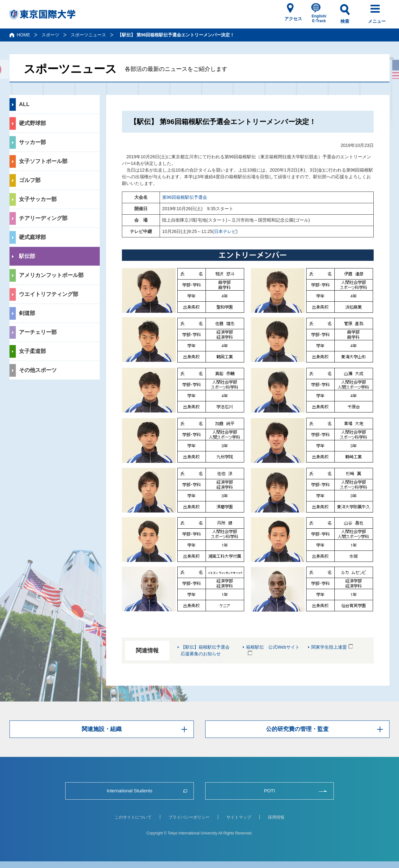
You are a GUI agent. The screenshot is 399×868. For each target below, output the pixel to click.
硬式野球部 (32, 123)
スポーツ (50, 35)
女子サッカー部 (38, 199)
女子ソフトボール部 (43, 161)
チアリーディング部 (43, 218)
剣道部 (27, 313)
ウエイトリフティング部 (49, 294)
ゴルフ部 (30, 180)
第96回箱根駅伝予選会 (185, 197)
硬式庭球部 (32, 237)
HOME (23, 35)
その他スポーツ (38, 370)
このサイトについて (133, 817)
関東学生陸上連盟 (329, 647)
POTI (269, 791)
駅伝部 (27, 256)
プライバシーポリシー (189, 817)
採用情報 (276, 817)
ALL (24, 104)
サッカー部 (32, 142)
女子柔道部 (32, 351)
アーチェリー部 (38, 332)
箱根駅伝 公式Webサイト (273, 647)
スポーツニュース (88, 35)
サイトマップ (239, 817)
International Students (130, 791)
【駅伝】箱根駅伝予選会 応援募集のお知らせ (207, 650)
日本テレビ (225, 231)
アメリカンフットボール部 (51, 275)
